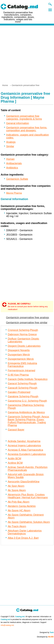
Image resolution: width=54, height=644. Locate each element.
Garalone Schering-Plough (23, 396)
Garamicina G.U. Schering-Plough (27, 401)
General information (18, 123)
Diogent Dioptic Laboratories (24, 346)
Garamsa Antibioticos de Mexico (26, 412)
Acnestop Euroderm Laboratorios (27, 454)
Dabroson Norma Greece (22, 334)
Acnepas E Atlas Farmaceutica (25, 450)
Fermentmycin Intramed (21, 370)
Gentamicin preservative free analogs (28, 318)
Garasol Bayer (16, 430)
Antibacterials (14, 163)
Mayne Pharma (14, 193)
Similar (10, 146)
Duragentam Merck (19, 355)
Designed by (47, 632)
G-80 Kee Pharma (18, 375)
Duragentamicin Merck (21, 359)
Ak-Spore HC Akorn (19, 510)
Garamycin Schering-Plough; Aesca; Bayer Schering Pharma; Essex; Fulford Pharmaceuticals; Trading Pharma (29, 421)
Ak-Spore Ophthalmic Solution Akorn (29, 522)
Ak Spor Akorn (16, 486)
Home (5, 85)
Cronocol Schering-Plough (23, 330)
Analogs (11, 142)
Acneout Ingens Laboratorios (24, 446)
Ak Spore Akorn (17, 490)
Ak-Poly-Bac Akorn (19, 502)
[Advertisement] (27, 53)
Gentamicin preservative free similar (27, 323)
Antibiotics (12, 168)
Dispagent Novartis (19, 350)
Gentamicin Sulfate (17, 179)
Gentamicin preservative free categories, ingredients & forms (24, 117)
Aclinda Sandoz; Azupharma (24, 441)
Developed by (45, 637)
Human (10, 159)
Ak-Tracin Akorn (17, 526)
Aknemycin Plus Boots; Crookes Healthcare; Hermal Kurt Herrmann (28, 496)
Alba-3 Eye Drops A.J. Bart (23, 538)
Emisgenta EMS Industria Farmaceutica (22, 365)
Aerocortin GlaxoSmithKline (24, 482)
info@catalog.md (7, 625)
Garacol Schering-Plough (22, 383)
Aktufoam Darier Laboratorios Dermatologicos (25, 532)
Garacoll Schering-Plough (23, 388)
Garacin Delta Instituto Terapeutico (28, 379)
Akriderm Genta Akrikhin (22, 506)
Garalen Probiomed (19, 392)
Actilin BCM (14, 459)
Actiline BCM (15, 463)
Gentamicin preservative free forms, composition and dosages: (27, 129)
